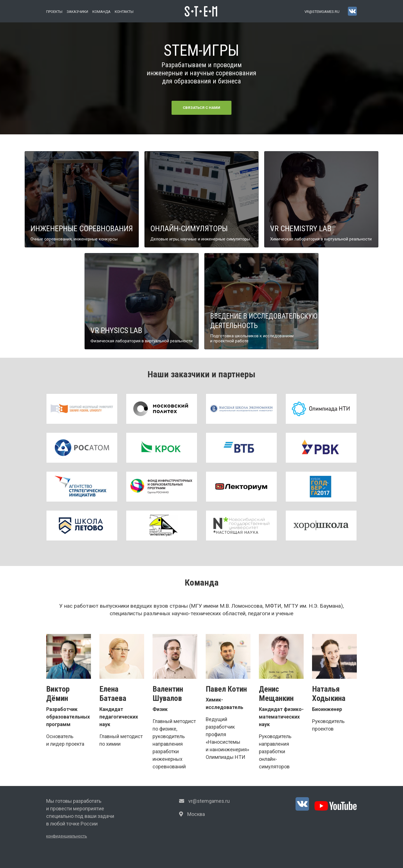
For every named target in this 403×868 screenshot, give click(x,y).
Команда (101, 12)
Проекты (54, 12)
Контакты (124, 12)
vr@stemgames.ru (322, 12)
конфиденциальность (67, 836)
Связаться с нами (201, 108)
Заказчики (77, 12)
